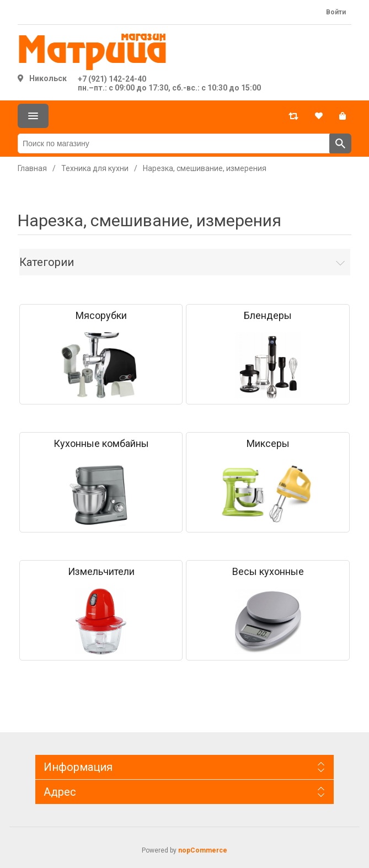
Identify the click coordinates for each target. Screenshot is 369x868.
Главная (32, 168)
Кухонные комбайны (101, 444)
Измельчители (101, 572)
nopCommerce (203, 850)
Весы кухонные (268, 572)
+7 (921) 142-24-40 (112, 79)
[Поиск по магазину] (174, 143)
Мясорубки (101, 316)
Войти (336, 12)
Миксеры (268, 444)
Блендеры (268, 316)
